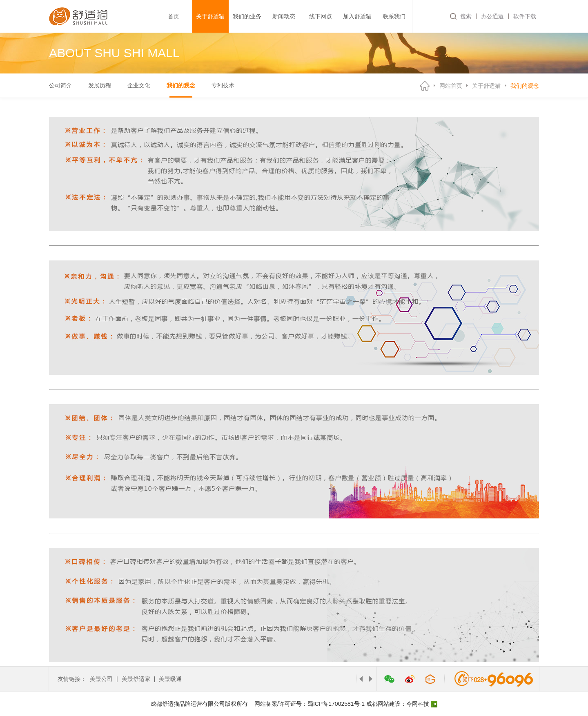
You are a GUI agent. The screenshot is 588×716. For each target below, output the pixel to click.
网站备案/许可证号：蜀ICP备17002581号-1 (310, 704)
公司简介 (60, 85)
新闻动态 (284, 16)
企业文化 (139, 85)
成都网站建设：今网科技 (402, 704)
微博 (410, 679)
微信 (389, 679)
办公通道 (492, 16)
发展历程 (100, 85)
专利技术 (223, 85)
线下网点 (321, 16)
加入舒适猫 (357, 16)
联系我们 (394, 16)
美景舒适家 (136, 679)
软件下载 (525, 16)
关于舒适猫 (210, 16)
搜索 (466, 16)
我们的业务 (247, 16)
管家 (430, 679)
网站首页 (451, 86)
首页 (174, 16)
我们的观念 (181, 85)
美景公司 (101, 679)
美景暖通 (170, 679)
